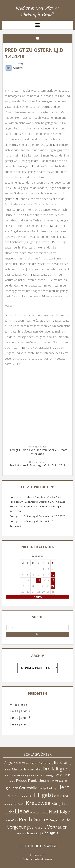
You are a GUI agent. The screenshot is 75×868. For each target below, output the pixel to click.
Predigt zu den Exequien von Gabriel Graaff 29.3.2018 (38, 452)
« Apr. (38, 596)
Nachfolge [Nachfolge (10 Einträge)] (59, 812)
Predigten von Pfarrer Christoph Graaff (37, 11)
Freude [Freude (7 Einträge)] (22, 780)
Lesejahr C (20, 724)
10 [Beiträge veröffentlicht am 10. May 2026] (53, 575)
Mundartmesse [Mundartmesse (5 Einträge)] (39, 812)
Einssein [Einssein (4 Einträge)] (9, 776)
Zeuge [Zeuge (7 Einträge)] (38, 833)
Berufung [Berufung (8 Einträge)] (62, 762)
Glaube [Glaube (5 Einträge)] (63, 781)
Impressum (38, 855)
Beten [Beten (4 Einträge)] (8, 770)
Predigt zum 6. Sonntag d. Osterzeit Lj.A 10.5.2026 (37, 516)
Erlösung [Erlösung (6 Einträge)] (46, 775)
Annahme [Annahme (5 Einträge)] (20, 763)
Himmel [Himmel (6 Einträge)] (13, 796)
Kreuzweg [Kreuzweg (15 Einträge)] (38, 803)
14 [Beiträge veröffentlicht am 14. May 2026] (39, 580)
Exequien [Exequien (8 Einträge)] (62, 775)
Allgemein (20, 704)
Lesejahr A (20, 711)
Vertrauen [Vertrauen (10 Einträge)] (57, 827)
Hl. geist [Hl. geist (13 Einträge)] (44, 795)
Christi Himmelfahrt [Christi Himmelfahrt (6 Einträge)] (27, 769)
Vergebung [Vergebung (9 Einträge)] (18, 827)
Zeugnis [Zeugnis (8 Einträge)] (51, 833)
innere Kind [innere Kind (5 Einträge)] (61, 796)
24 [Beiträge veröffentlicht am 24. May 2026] (53, 586)
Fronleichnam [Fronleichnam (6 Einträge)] (38, 781)
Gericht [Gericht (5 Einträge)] (54, 781)
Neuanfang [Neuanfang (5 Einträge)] (11, 820)
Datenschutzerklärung (37, 859)
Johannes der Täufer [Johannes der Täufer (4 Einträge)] (14, 804)
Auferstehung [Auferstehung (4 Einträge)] (46, 763)
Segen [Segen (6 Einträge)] (55, 820)
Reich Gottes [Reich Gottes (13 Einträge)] (34, 820)
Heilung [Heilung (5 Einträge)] (52, 788)
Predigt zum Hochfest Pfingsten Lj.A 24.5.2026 (35, 497)
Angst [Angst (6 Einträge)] (9, 763)
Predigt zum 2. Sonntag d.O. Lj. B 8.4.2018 (38, 465)
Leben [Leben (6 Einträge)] (67, 804)
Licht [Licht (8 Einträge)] (10, 812)
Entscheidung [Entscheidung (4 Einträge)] (21, 776)
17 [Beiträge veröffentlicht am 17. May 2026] (53, 580)
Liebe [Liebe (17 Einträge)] (22, 811)
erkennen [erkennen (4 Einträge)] (34, 776)
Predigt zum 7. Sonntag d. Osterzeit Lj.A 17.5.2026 (37, 502)
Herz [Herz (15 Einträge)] (63, 787)
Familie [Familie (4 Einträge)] (11, 781)
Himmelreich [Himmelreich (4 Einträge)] (27, 796)
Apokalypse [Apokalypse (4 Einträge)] (32, 763)
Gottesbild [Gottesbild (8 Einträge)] (28, 788)
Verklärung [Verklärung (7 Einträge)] (38, 827)
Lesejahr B (20, 718)
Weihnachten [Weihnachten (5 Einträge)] (25, 833)
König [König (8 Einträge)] (56, 803)
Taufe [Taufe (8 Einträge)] (65, 820)
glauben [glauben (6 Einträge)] (12, 788)
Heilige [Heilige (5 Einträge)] (42, 788)
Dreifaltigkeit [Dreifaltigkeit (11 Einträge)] (56, 769)
